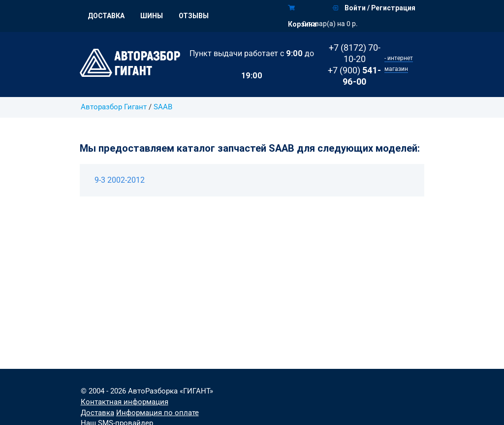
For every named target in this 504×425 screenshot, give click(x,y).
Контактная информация (125, 402)
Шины (152, 16)
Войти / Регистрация (374, 8)
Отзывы (194, 16)
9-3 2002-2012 (120, 180)
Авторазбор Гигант (114, 107)
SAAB (163, 107)
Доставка (106, 16)
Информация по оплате (157, 413)
